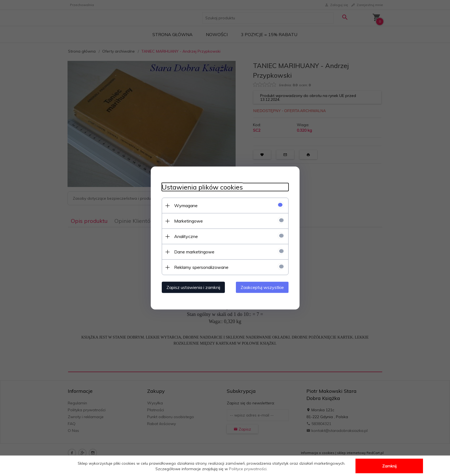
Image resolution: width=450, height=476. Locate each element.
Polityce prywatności (248, 469)
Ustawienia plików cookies (202, 187)
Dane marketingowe (194, 252)
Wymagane (186, 205)
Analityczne (186, 236)
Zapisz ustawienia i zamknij (193, 287)
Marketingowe (188, 221)
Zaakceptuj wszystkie (262, 287)
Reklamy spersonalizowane (201, 267)
